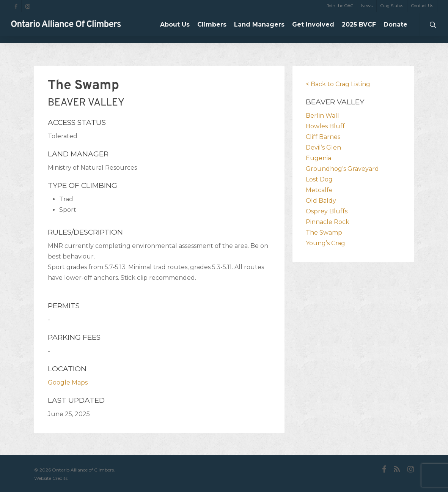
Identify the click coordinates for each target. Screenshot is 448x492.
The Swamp (324, 233)
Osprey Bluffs (327, 211)
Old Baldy (321, 201)
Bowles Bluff (325, 126)
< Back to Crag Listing (338, 84)
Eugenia (318, 158)
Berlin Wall (322, 116)
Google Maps (68, 382)
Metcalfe (319, 190)
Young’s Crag (325, 243)
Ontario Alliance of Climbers (66, 28)
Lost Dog (319, 179)
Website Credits (51, 478)
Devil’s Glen (323, 147)
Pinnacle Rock (328, 222)
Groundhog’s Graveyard (342, 169)
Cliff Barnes (323, 137)
